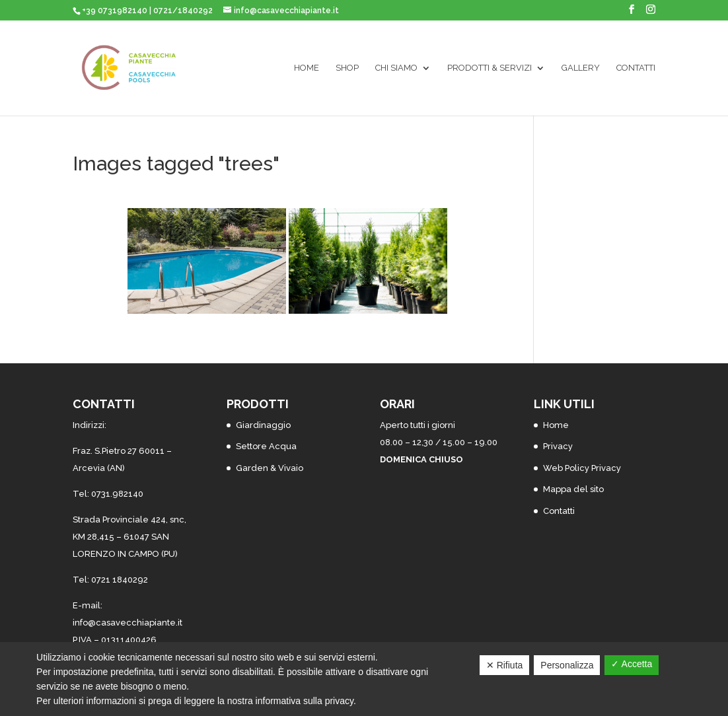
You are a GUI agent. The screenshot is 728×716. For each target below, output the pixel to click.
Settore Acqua (266, 446)
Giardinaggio (263, 425)
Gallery (581, 68)
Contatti (636, 68)
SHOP (347, 68)
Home (307, 68)
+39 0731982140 (115, 11)
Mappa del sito (573, 489)
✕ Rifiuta (505, 665)
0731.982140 (117, 494)
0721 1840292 (120, 580)
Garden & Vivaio (270, 468)
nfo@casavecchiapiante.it (128, 623)
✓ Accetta (632, 664)
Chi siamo (396, 68)
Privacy (558, 446)
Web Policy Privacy (582, 468)
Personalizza (567, 665)
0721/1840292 (183, 11)
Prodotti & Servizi (490, 68)
